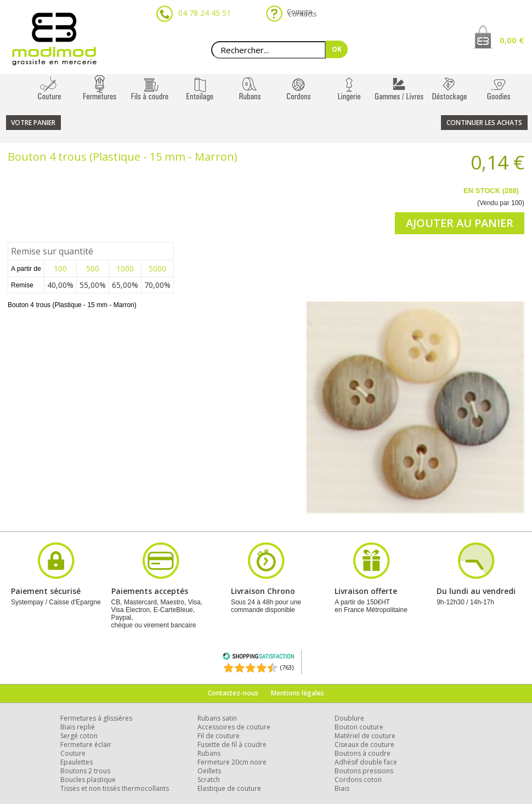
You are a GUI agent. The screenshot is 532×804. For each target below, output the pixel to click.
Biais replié (78, 727)
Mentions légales (298, 693)
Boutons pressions (364, 771)
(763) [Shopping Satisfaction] (287, 667)
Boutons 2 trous (85, 771)
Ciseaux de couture (364, 744)
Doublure (349, 718)
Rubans (209, 753)
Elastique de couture (229, 788)
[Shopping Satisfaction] (258, 658)
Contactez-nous (233, 693)
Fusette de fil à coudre (232, 744)
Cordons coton (358, 780)
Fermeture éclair (86, 744)
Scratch (209, 780)
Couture (73, 753)
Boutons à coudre (363, 753)
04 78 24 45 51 (205, 13)
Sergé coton (79, 736)
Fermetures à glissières (96, 718)
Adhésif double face (366, 762)
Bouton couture (359, 727)
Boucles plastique (88, 780)
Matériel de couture (365, 736)
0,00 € (512, 40)
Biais (342, 788)
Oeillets (209, 771)
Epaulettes (77, 762)
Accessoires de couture (234, 727)
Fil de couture (219, 736)
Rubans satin (217, 718)
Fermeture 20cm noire (232, 762)
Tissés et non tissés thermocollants (115, 788)
